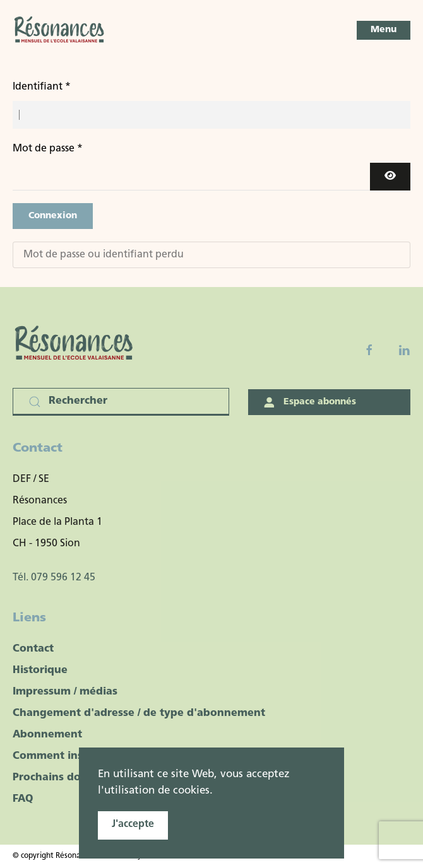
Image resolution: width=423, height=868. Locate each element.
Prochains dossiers (61, 778)
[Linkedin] (404, 350)
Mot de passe (48, 149)
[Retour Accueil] (60, 30)
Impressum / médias (65, 692)
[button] (384, 30)
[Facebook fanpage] (369, 350)
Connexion (53, 216)
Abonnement (47, 735)
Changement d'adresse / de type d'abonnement (139, 713)
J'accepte (133, 824)
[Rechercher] (121, 402)
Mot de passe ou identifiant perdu (104, 255)
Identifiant (42, 87)
